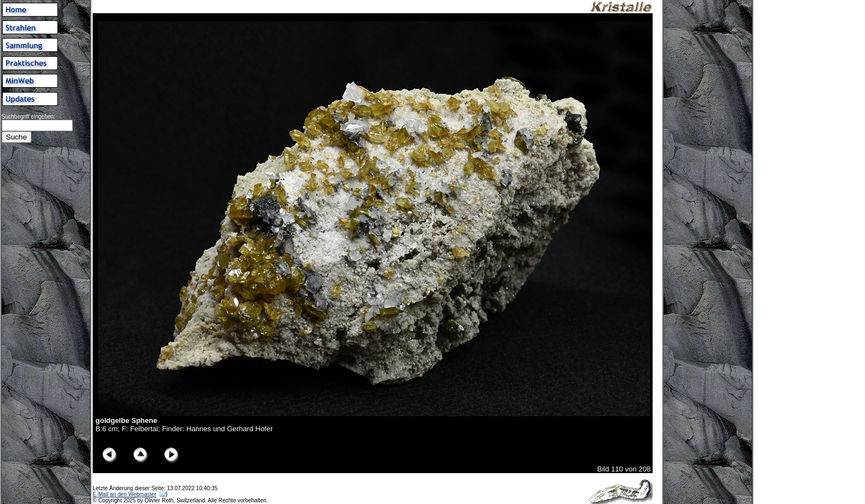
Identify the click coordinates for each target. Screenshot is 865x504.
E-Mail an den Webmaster (124, 494)
